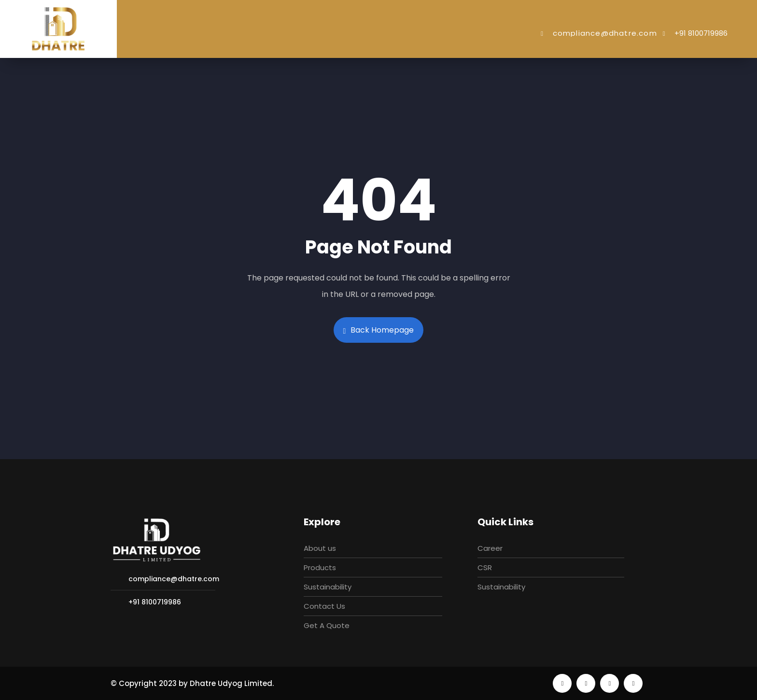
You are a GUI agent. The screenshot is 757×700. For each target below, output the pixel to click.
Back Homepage (379, 330)
